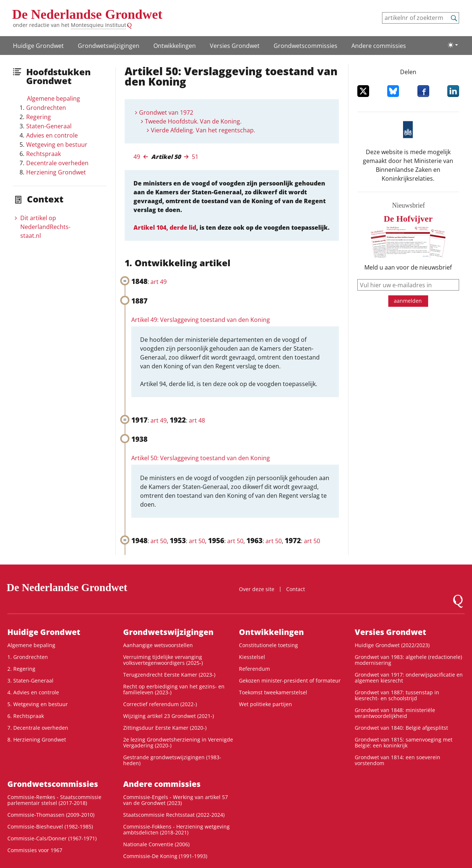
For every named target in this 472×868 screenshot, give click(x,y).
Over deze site (257, 589)
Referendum (254, 669)
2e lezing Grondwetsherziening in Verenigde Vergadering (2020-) (178, 742)
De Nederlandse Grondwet (87, 14)
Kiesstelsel (252, 657)
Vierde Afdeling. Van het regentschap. (203, 130)
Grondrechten (46, 108)
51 (195, 157)
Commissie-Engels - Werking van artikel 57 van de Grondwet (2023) (176, 800)
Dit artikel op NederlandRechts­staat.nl (45, 227)
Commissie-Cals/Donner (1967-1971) (52, 838)
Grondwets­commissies (306, 46)
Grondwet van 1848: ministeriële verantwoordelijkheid (395, 713)
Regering (39, 117)
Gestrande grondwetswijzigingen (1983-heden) (172, 760)
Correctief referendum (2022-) (160, 704)
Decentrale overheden (57, 163)
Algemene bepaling (53, 98)
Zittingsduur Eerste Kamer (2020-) (165, 728)
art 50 (159, 541)
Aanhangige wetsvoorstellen (158, 645)
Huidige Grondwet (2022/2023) (392, 645)
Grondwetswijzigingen (109, 46)
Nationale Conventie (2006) (156, 844)
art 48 (197, 420)
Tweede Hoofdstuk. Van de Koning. (193, 121)
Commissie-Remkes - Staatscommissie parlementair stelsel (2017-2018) (54, 800)
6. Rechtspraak (26, 716)
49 (137, 157)
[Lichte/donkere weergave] (453, 45)
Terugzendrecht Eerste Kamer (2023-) (169, 675)
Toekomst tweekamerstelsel (273, 692)
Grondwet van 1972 (166, 112)
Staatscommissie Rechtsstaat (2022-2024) (174, 815)
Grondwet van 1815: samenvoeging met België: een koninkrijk (404, 742)
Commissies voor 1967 (35, 850)
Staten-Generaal (49, 126)
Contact (296, 589)
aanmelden (408, 301)
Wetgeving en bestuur (57, 145)
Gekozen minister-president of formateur (290, 680)
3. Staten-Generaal (30, 680)
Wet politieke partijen (265, 704)
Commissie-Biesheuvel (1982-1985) (50, 827)
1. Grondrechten (28, 657)
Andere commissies (379, 46)
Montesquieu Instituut (98, 25)
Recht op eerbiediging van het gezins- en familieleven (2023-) (174, 689)
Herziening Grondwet (56, 172)
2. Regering (21, 669)
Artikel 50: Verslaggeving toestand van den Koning (201, 458)
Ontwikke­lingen (175, 46)
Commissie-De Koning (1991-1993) (165, 856)
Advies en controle (52, 135)
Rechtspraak (44, 154)
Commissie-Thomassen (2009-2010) (51, 815)
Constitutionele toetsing (268, 645)
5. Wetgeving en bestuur (38, 704)
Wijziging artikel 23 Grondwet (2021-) (169, 716)
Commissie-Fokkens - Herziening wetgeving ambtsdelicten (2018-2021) (176, 829)
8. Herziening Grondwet (37, 739)
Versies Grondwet (235, 46)
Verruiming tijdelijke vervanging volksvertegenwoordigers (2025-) (163, 660)
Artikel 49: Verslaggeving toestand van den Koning (201, 320)
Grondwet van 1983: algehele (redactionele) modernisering (408, 660)
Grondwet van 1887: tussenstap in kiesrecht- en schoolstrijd (397, 695)
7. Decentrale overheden (38, 728)
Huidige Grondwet (38, 46)
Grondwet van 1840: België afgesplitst (401, 728)
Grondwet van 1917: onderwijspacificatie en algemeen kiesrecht (409, 678)
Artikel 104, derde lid (165, 228)
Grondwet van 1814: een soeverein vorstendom (398, 760)
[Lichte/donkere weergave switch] (453, 45)
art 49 (159, 282)
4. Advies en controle (33, 692)
